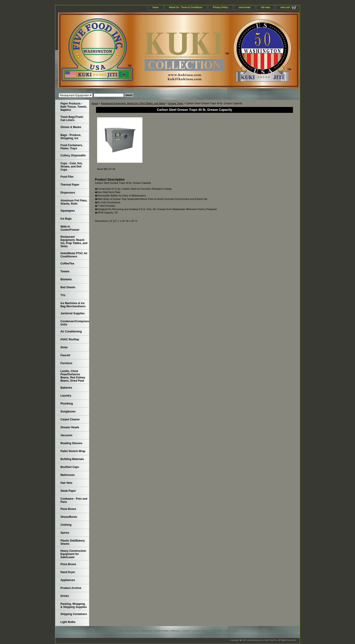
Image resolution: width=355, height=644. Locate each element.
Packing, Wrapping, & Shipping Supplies (74, 605)
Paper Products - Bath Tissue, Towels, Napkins (74, 107)
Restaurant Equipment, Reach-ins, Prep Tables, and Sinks (133, 103)
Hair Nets (66, 483)
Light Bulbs (68, 622)
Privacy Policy (221, 7)
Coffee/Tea (67, 264)
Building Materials (72, 459)
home (156, 7)
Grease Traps (176, 103)
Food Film (67, 177)
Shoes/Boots (69, 517)
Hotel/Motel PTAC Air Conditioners (74, 255)
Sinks (64, 347)
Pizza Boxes (68, 509)
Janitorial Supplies (73, 313)
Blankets (66, 279)
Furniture (66, 363)
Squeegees (68, 211)
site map (265, 7)
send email (245, 7)
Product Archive (71, 588)
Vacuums (66, 435)
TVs (63, 295)
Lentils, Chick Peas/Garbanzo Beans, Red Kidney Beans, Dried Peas (73, 376)
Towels (65, 271)
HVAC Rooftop (70, 339)
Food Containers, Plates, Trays (72, 147)
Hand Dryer (68, 572)
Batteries (66, 388)
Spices (65, 533)
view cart (285, 7)
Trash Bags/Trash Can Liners (72, 119)
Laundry (66, 396)
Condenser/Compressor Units (75, 323)
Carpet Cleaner (70, 419)
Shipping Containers (74, 614)
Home (95, 103)
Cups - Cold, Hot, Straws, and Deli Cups (71, 167)
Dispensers (68, 193)
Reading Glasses (71, 443)
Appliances (68, 580)
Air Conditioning (71, 332)
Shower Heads (70, 427)
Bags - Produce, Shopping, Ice (71, 137)
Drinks (65, 596)
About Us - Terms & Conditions (186, 7)
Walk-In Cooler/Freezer (70, 228)
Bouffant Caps (70, 467)
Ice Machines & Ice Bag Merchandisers (73, 305)
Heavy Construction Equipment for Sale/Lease (73, 554)
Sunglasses (68, 412)
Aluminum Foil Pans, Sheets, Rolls (74, 202)
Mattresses (68, 475)
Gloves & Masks (71, 127)
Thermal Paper (70, 185)
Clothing (66, 525)
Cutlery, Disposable (73, 155)
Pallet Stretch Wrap (73, 451)
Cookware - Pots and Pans (74, 500)
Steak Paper (68, 491)
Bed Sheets (68, 287)
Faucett (65, 355)
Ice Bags (66, 219)
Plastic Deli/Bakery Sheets (73, 542)
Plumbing (67, 404)
